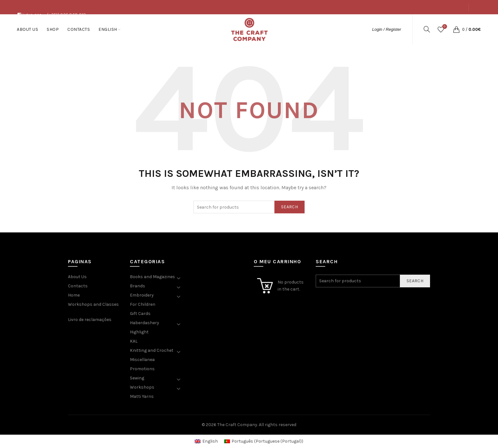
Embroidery (142, 295)
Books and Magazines (152, 277)
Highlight (139, 332)
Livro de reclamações (90, 320)
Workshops (142, 387)
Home (74, 295)
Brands (138, 286)
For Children (143, 304)
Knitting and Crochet (152, 350)
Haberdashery (145, 323)
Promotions (142, 369)
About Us (411, 22)
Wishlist (444, 27)
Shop (433, 22)
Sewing (137, 378)
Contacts (455, 22)
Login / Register (387, 29)
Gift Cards (140, 314)
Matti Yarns (142, 396)
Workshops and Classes (93, 304)
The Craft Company (237, 425)
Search (289, 207)
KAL (134, 341)
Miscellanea (142, 360)
